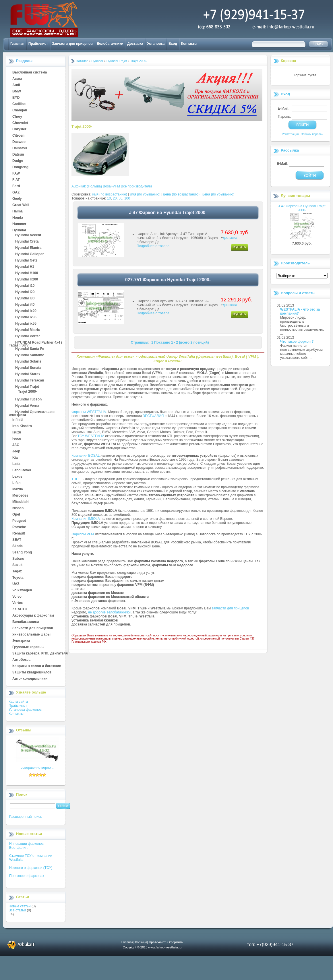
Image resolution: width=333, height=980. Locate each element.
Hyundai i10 (25, 286)
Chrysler (19, 129)
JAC (16, 445)
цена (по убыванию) (218, 194)
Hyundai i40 (25, 305)
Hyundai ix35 (26, 317)
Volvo (17, 597)
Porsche (19, 527)
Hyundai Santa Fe (30, 349)
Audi (16, 85)
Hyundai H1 (25, 267)
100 (127, 198)
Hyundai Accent (28, 235)
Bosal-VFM (111, 186)
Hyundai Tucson (28, 400)
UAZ (16, 584)
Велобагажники (110, 44)
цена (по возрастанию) (182, 194)
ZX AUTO (20, 609)
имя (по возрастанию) (110, 194)
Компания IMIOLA (86, 519)
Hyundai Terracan (30, 381)
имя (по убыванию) (145, 194)
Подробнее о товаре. (153, 246)
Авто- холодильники (30, 679)
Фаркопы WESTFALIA (89, 412)
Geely (17, 199)
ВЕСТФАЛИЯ (153, 416)
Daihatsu (20, 148)
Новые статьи (20, 906)
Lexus (17, 477)
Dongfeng (20, 167)
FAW (16, 174)
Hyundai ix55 (26, 324)
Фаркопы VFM (83, 534)
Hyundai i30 (25, 299)
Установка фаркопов (25, 710)
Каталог (82, 61)
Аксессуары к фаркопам (33, 616)
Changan (20, 111)
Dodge (18, 161)
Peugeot (19, 521)
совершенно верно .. (37, 768)
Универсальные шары (31, 635)
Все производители (136, 186)
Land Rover (22, 470)
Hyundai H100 (27, 273)
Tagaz (17, 572)
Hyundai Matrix (28, 330)
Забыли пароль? (312, 134)
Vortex (18, 603)
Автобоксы (22, 660)
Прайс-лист (38, 44)
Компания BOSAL (86, 456)
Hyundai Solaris (28, 362)
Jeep (16, 452)
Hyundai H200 (27, 280)
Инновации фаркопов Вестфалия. (26, 846)
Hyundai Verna (27, 406)
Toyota (18, 578)
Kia (15, 458)
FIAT (16, 180)
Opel (16, 515)
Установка (156, 44)
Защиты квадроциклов (32, 673)
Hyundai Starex (28, 374)
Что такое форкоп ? (297, 342)
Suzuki (18, 565)
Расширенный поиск (25, 817)
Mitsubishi (21, 502)
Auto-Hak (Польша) (87, 186)
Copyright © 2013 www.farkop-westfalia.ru (152, 947)
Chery (17, 117)
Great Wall (21, 205)
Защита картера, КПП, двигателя (40, 654)
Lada (16, 464)
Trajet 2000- (28, 392)
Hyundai (19, 231)
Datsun (18, 155)
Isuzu (17, 433)
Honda (18, 218)
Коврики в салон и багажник (37, 666)
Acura (17, 79)
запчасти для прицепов (231, 608)
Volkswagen (22, 590)
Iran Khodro (22, 426)
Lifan (17, 483)
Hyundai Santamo (30, 355)
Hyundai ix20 (26, 311)
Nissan (18, 508)
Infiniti (18, 420)
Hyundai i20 (25, 292)
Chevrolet (20, 123)
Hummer (19, 224)
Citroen (18, 136)
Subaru (18, 559)
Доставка (135, 44)
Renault (19, 534)
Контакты (189, 44)
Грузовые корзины (28, 647)
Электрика (21, 641)
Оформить (175, 942)
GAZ (16, 193)
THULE (77, 479)
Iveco (17, 439)
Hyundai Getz (26, 261)
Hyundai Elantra (28, 248)
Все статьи (17, 910)
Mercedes (20, 496)
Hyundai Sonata (28, 368)
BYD (16, 98)
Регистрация (290, 134)
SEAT (17, 540)
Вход (173, 44)
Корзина (288, 61)
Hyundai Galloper (29, 254)
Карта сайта (18, 702)
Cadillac (19, 104)
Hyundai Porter (28, 336)
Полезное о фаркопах (27, 876)
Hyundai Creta (27, 242)
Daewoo (19, 142)
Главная (17, 44)
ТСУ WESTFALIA (91, 436)
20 (115, 198)
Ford (16, 186)
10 (109, 198)
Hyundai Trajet (27, 387)
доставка (230, 238)
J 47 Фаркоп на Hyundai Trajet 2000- (302, 208)
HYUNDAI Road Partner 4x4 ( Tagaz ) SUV (36, 343)
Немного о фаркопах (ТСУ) (31, 868)
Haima (18, 212)
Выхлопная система (30, 73)
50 (120, 198)
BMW (17, 92)
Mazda (18, 489)
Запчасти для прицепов (72, 44)
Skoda (18, 546)
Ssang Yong (22, 553)
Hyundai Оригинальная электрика (32, 412)
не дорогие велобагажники (109, 612)
